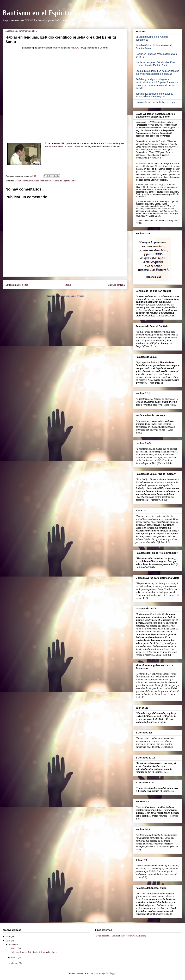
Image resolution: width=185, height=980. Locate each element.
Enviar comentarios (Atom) (71, 296)
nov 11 (15, 957)
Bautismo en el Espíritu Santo (47, 13)
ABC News (80, 48)
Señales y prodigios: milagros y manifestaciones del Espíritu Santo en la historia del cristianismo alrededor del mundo (157, 84)
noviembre (14, 944)
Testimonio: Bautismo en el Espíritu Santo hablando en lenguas (154, 95)
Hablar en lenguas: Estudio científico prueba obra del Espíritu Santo (45, 181)
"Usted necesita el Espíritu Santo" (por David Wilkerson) (121, 936)
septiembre (14, 963)
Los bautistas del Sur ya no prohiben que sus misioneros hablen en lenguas (158, 72)
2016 (8, 936)
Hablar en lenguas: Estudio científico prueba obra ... (34, 952)
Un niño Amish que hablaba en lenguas (157, 102)
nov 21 (15, 948)
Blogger (112, 973)
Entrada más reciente (17, 285)
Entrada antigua (116, 285)
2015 (8, 941)
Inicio (68, 285)
